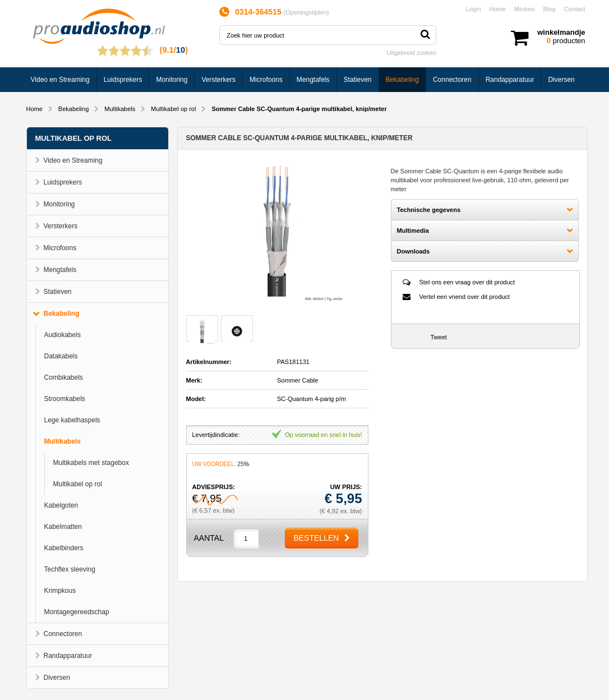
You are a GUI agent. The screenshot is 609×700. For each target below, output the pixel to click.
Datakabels (61, 356)
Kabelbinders (64, 548)
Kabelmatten (63, 527)
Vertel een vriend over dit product (465, 297)
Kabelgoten (61, 505)
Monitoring (172, 80)
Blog (550, 9)
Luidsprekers (123, 80)
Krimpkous (60, 591)
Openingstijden (306, 12)
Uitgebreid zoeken (412, 53)
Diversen (561, 80)
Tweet (439, 337)
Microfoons (266, 80)
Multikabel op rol (173, 109)
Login (474, 9)
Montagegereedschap (77, 612)
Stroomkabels (65, 399)
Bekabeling (402, 80)
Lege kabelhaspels (72, 420)
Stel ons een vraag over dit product (467, 282)
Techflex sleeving (70, 569)
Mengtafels (313, 80)
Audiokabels (63, 335)
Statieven (358, 80)
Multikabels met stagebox (91, 463)
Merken (525, 9)
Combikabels (64, 377)
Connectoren (452, 80)
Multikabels (120, 109)
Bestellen (316, 538)
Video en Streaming (60, 80)
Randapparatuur (510, 80)
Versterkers (218, 80)
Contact (575, 9)
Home (498, 9)
